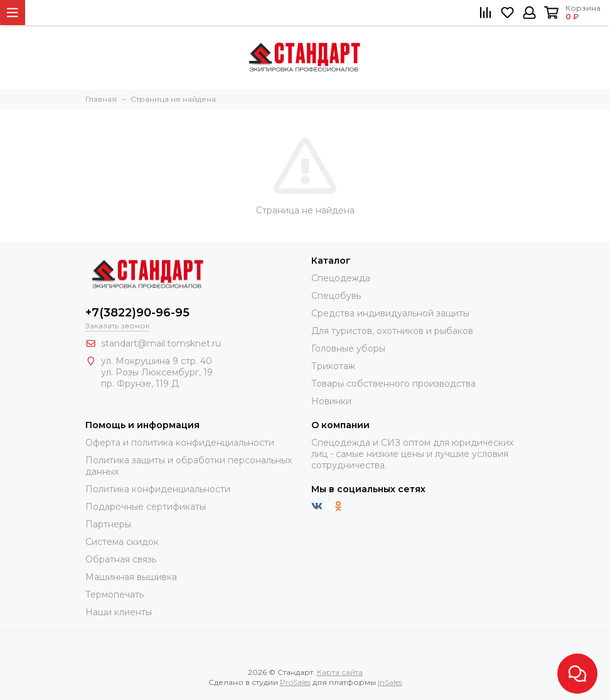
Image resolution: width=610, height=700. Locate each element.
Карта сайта (340, 672)
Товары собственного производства (393, 384)
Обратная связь (121, 559)
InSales (390, 682)
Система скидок (122, 542)
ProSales (295, 682)
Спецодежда (341, 278)
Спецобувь (336, 296)
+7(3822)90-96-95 (137, 313)
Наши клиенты (119, 612)
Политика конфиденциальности (158, 489)
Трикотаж (333, 366)
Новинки (331, 401)
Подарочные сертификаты (146, 507)
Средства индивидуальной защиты (390, 313)
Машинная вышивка (131, 577)
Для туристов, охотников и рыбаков (392, 331)
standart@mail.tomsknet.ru (161, 343)
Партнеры (108, 524)
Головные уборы (348, 348)
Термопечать (115, 595)
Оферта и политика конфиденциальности (180, 443)
